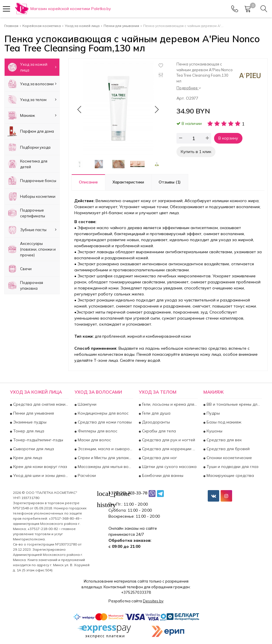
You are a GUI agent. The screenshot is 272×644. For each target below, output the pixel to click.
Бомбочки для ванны (162, 475)
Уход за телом (32, 100)
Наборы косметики (31, 196)
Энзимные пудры (29, 422)
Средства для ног (159, 458)
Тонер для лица (28, 431)
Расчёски (86, 475)
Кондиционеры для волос (103, 413)
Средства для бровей (228, 449)
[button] (156, 109)
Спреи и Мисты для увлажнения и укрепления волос (105, 458)
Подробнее (189, 88)
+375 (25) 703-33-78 (128, 493)
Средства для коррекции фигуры (169, 449)
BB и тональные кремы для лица (234, 404)
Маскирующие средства (230, 475)
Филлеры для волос (97, 431)
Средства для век (224, 440)
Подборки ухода (29, 147)
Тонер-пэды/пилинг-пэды (38, 440)
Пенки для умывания (33, 413)
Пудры (213, 413)
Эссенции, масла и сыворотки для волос (105, 449)
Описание (88, 182)
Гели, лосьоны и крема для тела (169, 404)
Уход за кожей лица (32, 67)
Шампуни (87, 404)
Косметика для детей (27, 164)
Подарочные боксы (32, 181)
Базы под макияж (223, 422)
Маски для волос (94, 440)
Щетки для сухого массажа (169, 467)
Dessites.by (153, 601)
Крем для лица (27, 458)
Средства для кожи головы (104, 422)
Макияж (32, 115)
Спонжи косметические (229, 458)
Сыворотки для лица (33, 449)
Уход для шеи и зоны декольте (40, 475)
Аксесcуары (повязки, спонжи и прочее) (32, 249)
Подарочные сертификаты (26, 213)
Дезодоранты (155, 422)
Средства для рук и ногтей (168, 440)
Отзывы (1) (170, 182)
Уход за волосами (32, 84)
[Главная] (63, 9)
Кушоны (214, 431)
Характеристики (128, 182)
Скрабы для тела (158, 431)
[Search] (264, 9)
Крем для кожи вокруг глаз (40, 467)
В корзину (228, 138)
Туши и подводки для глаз (232, 467)
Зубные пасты (32, 230)
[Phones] (235, 9)
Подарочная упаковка (25, 285)
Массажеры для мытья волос (105, 467)
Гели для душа (156, 413)
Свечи (20, 269)
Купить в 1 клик (196, 152)
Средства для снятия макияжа (40, 404)
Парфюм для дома (31, 131)
